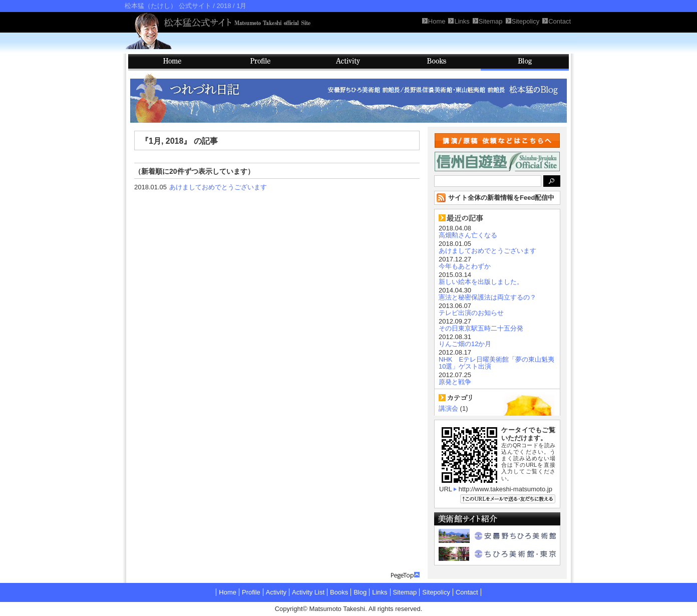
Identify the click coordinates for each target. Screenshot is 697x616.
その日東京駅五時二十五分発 (481, 328)
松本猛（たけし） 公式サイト (168, 6)
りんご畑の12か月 (465, 344)
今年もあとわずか (465, 266)
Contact (467, 592)
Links (380, 592)
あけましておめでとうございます (218, 187)
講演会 (448, 408)
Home (228, 592)
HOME (172, 62)
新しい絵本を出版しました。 (481, 282)
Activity (348, 62)
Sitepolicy (436, 592)
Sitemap (405, 592)
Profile (260, 62)
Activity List (308, 592)
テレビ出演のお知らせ (471, 313)
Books (437, 62)
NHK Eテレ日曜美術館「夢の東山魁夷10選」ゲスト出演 (496, 363)
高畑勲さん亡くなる (468, 235)
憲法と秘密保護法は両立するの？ (487, 297)
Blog (525, 62)
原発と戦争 (455, 382)
